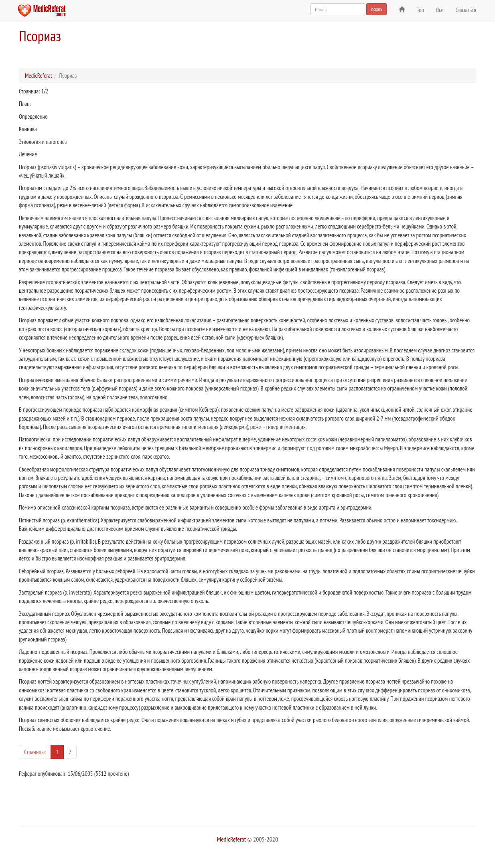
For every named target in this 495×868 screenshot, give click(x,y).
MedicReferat (39, 76)
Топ (420, 10)
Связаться (466, 10)
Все (440, 10)
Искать (376, 9)
